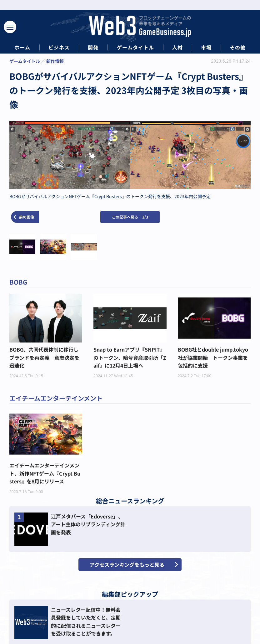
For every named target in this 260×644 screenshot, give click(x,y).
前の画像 (27, 217)
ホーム (22, 47)
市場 (206, 47)
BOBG (18, 282)
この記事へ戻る (130, 217)
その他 (238, 47)
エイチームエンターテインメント (56, 398)
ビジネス (59, 47)
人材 (177, 47)
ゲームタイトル (135, 47)
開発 (93, 47)
